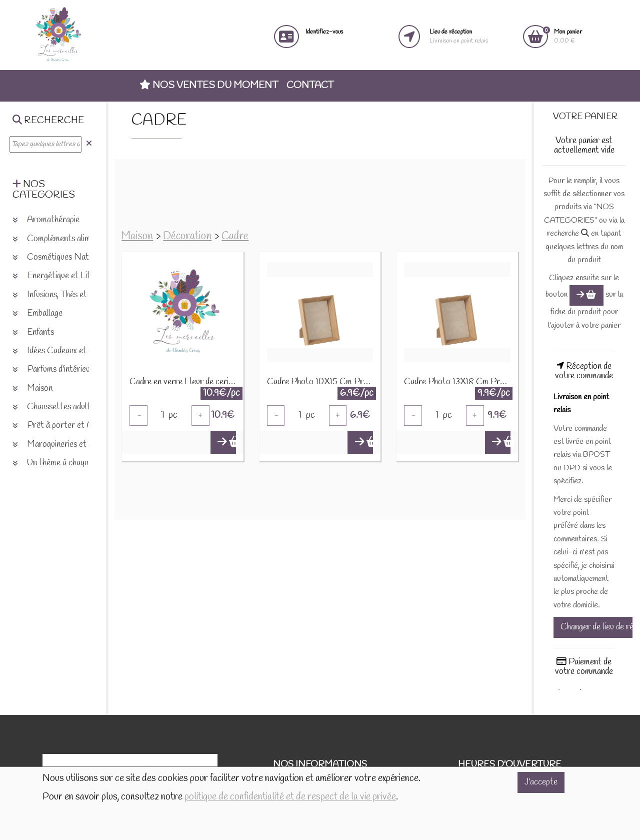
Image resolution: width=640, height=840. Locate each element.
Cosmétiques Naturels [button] (59, 257)
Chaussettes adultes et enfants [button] (74, 407)
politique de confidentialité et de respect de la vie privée (290, 797)
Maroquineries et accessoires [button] (70, 445)
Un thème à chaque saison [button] (64, 463)
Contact (310, 86)
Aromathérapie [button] (46, 220)
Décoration (187, 236)
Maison (137, 236)
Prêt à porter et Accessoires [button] (70, 426)
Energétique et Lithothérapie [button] (70, 276)
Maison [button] (32, 388)
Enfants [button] (33, 332)
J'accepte (541, 782)
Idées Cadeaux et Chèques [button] (65, 351)
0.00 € (568, 36)
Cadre (235, 236)
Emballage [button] (37, 313)
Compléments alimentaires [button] (65, 239)
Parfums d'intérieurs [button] (55, 369)
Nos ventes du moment (209, 86)
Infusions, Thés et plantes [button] (63, 295)
